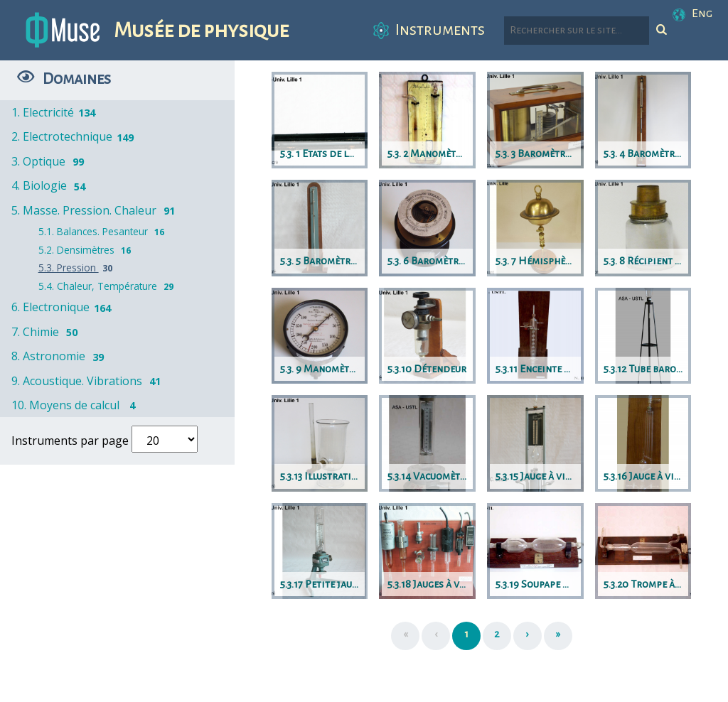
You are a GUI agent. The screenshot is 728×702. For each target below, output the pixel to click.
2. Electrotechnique (74, 136)
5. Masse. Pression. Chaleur (96, 210)
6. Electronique (62, 307)
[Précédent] (436, 636)
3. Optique (50, 161)
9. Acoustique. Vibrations (89, 381)
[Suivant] (528, 636)
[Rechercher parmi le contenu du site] (577, 31)
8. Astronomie (60, 356)
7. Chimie (47, 332)
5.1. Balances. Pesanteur (103, 231)
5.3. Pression (77, 268)
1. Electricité (54, 112)
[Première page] (405, 636)
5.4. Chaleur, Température (108, 286)
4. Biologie (51, 185)
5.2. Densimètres (86, 250)
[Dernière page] (558, 636)
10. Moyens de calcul (77, 405)
